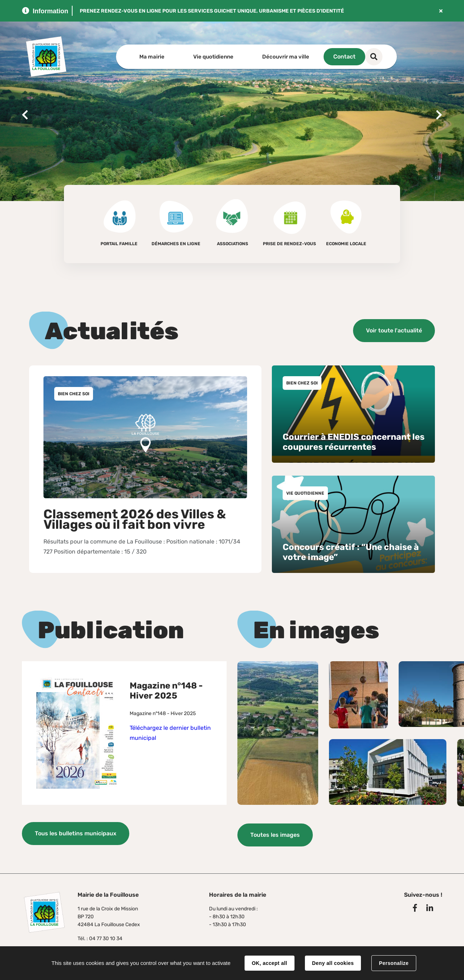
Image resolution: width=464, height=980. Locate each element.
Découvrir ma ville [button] (286, 57)
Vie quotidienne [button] (213, 57)
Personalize (394, 963)
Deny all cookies (333, 963)
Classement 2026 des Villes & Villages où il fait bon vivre (135, 519)
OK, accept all (269, 963)
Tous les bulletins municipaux (76, 833)
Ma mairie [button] (152, 57)
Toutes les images (275, 834)
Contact (367, 57)
